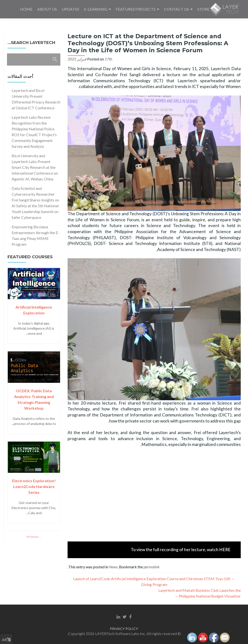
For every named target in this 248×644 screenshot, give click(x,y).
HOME (26, 9)
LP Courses (33, 537)
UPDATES (70, 9)
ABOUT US (47, 9)
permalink (152, 567)
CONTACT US (176, 9)
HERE (225, 550)
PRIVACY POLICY (124, 629)
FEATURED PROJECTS (136, 9)
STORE (203, 9)
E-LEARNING (96, 9)
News (113, 567)
